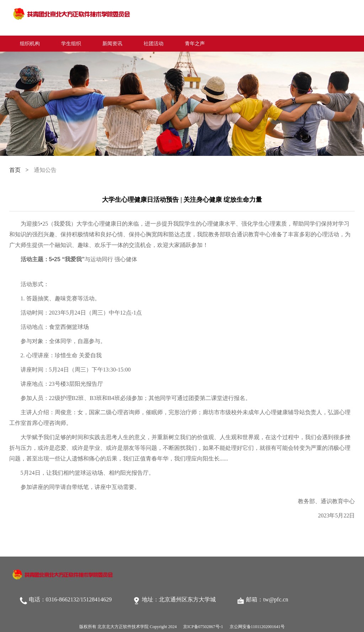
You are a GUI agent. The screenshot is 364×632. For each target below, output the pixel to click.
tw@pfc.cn (275, 599)
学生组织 (71, 44)
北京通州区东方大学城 (187, 599)
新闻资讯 (112, 44)
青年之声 (195, 44)
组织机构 (30, 44)
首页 (15, 170)
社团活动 (154, 44)
